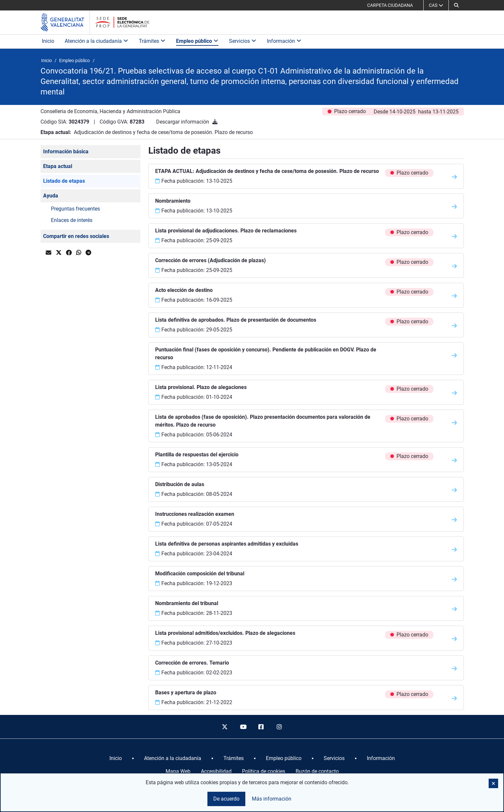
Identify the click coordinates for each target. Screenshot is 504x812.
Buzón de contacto (317, 771)
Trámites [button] (152, 41)
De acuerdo (226, 799)
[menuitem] (116, 758)
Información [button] (284, 41)
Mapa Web (178, 771)
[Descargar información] (215, 122)
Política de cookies (264, 771)
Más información (272, 799)
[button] (456, 5)
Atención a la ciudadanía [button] (97, 41)
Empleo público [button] (197, 41)
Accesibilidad (216, 771)
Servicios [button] (243, 41)
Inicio (48, 41)
